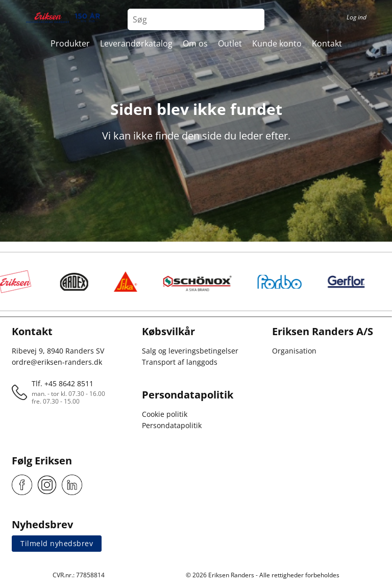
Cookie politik (165, 414)
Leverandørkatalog (136, 43)
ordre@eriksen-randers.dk (57, 362)
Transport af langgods (180, 362)
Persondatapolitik (172, 425)
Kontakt (327, 43)
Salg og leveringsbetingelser (190, 351)
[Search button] (254, 19)
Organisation (294, 351)
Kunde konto (277, 43)
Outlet (230, 43)
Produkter (70, 43)
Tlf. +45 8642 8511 (63, 383)
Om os (195, 43)
